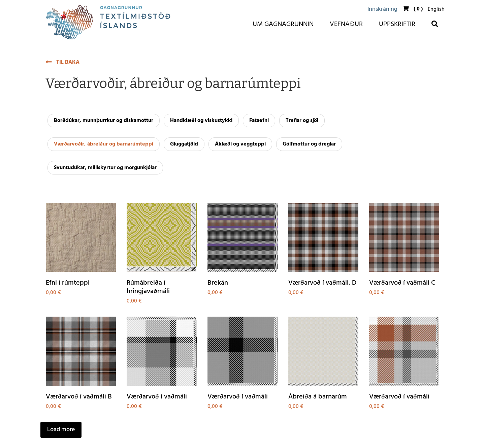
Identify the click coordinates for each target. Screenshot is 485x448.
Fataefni (259, 121)
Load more (61, 430)
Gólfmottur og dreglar (309, 144)
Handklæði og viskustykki (201, 121)
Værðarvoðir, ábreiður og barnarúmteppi (104, 144)
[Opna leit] (435, 24)
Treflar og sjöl (302, 121)
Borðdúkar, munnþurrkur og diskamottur (104, 121)
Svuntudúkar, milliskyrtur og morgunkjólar (105, 168)
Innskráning (382, 9)
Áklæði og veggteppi (240, 144)
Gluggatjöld (184, 144)
